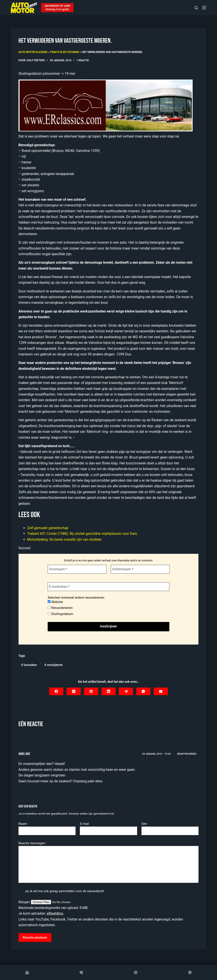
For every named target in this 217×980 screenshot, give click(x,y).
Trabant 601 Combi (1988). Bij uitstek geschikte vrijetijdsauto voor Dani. (82, 534)
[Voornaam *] (77, 569)
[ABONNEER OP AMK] (57, 8)
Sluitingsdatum (60, 614)
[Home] (27, 972)
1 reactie (83, 60)
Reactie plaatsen (35, 938)
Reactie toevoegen (33, 843)
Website (55, 602)
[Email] (190, 972)
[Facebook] (56, 691)
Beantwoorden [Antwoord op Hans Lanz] (187, 754)
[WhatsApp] (143, 691)
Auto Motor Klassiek (33, 52)
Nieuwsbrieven (60, 608)
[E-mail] (161, 691)
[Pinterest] (91, 691)
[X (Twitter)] (74, 691)
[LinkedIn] (108, 691)
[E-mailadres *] (108, 587)
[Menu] (204, 8)
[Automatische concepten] (106, 105)
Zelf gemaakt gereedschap (48, 528)
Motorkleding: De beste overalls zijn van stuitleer (64, 539)
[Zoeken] (196, 8)
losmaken (29, 665)
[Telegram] (126, 691)
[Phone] (82, 972)
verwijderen (53, 665)
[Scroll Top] (136, 972)
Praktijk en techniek (65, 52)
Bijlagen (25, 902)
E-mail (84, 824)
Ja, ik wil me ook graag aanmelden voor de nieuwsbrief (61, 891)
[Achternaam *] (140, 569)
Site (144, 824)
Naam (23, 824)
